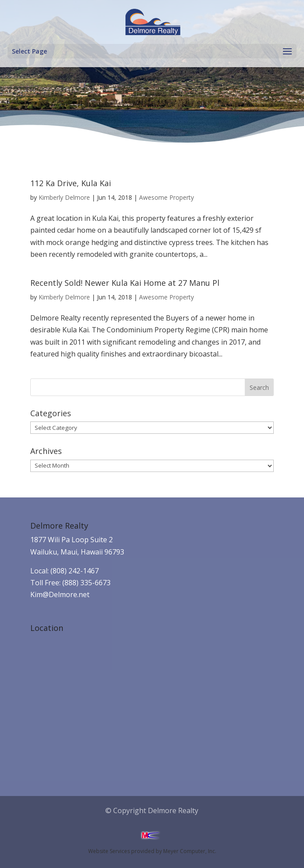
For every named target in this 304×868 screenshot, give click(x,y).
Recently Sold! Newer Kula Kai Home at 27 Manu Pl (125, 283)
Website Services (109, 851)
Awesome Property (166, 197)
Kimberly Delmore (64, 197)
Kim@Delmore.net (60, 594)
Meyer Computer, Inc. (190, 851)
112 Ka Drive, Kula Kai (71, 183)
